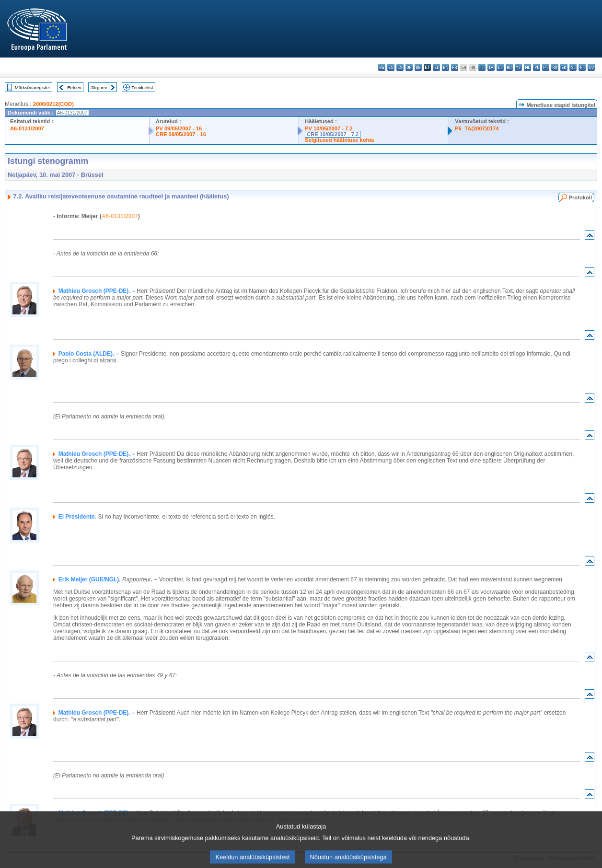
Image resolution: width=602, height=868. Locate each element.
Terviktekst (142, 87)
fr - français (455, 67)
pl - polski (537, 67)
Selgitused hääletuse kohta (339, 140)
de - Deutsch (418, 67)
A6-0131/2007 (27, 128)
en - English (446, 67)
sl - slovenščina (573, 67)
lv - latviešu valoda (491, 67)
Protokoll (580, 197)
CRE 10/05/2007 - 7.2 (333, 134)
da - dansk (409, 67)
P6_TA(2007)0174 (477, 128)
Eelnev (74, 87)
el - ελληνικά (436, 67)
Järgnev (99, 87)
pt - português (546, 67)
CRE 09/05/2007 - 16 (181, 134)
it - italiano (482, 67)
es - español (391, 67)
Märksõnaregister (33, 87)
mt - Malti (518, 67)
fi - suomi (582, 67)
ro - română (555, 67)
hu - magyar (509, 67)
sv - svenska (591, 67)
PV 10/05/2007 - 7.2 (329, 128)
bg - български (382, 67)
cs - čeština (400, 67)
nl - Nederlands (527, 67)
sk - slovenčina (564, 67)
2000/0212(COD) (53, 104)
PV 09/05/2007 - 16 (179, 128)
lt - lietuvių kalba (500, 67)
